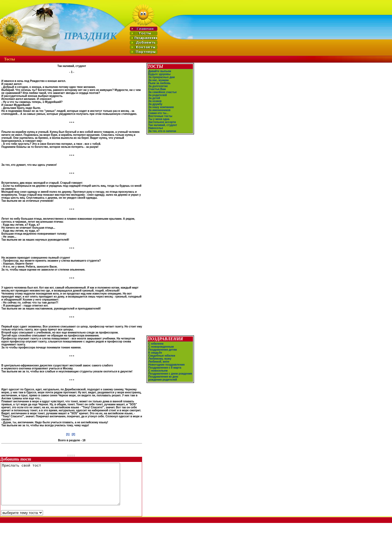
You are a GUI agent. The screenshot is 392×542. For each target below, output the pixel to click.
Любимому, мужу (160, 364)
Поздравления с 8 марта (165, 373)
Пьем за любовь (159, 83)
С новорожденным (161, 352)
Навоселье (156, 128)
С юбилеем (156, 349)
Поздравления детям (163, 355)
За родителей (158, 95)
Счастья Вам (157, 89)
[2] (73, 434)
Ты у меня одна (159, 119)
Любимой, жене (159, 367)
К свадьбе (155, 358)
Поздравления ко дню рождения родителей (163, 383)
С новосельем (158, 376)
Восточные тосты (160, 116)
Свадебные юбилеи (162, 361)
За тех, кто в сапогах (162, 131)
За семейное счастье (163, 92)
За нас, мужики (159, 80)
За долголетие (158, 86)
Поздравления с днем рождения (170, 379)
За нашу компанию (161, 107)
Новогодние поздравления (166, 370)
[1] (68, 434)
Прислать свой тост (68, 488)
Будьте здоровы (160, 74)
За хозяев (155, 101)
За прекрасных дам (162, 77)
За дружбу (155, 104)
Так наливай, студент (163, 125)
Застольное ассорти (162, 122)
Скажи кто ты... (158, 113)
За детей (154, 98)
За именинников (159, 110)
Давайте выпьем (160, 71)
